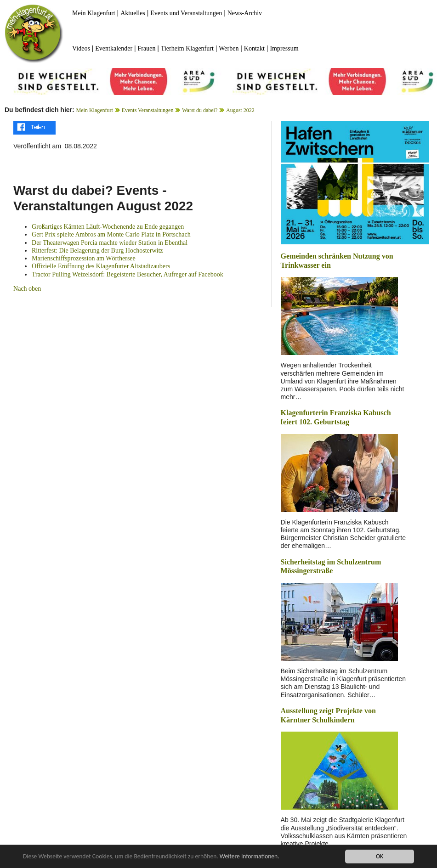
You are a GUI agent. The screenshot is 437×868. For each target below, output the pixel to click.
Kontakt (254, 48)
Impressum (284, 48)
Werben (229, 48)
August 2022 (240, 110)
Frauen (147, 48)
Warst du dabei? (200, 110)
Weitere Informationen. (250, 857)
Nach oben (27, 289)
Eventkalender (114, 48)
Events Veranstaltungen (148, 110)
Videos (81, 48)
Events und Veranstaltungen (186, 13)
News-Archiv (245, 13)
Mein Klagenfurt (94, 13)
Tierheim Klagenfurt (187, 48)
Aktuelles (133, 13)
